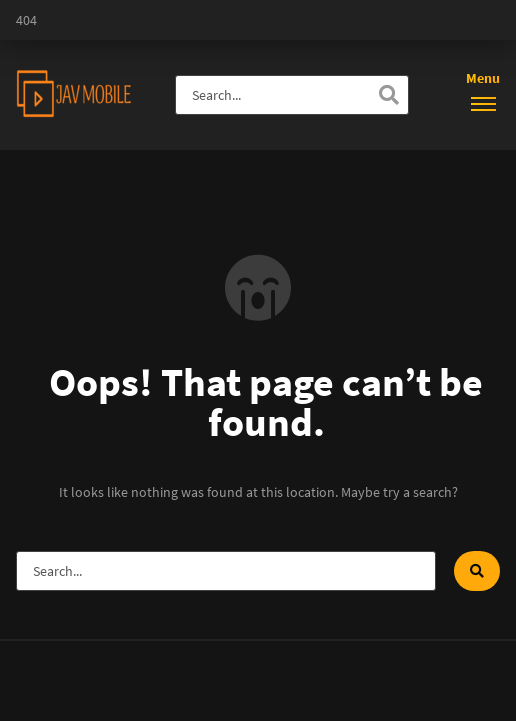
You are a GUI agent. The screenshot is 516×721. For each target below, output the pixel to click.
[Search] (389, 95)
